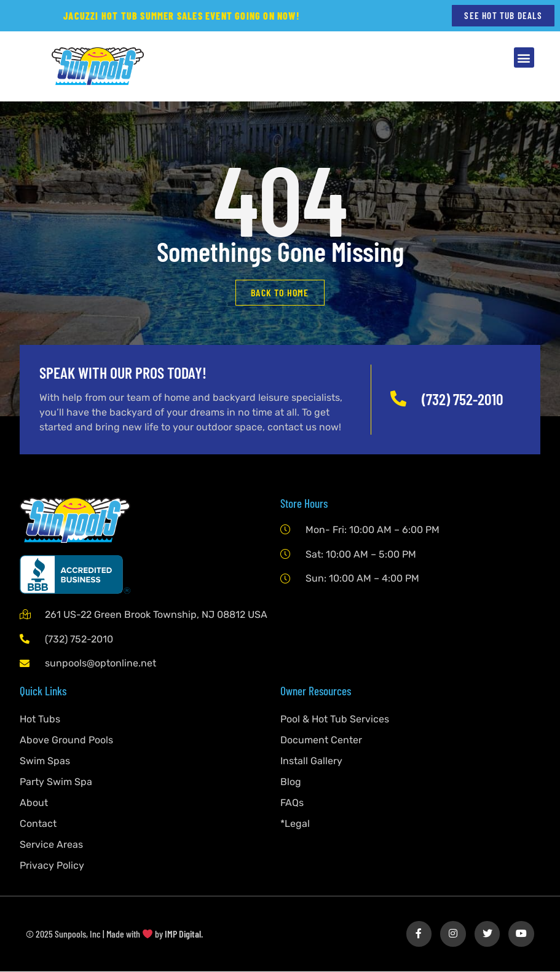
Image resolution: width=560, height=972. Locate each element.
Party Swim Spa (56, 782)
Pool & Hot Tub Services (335, 720)
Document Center (321, 741)
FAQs (292, 803)
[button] (524, 58)
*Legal (295, 824)
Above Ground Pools (66, 741)
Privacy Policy (52, 866)
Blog (291, 782)
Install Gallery (311, 761)
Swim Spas (45, 761)
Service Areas (51, 845)
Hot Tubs (40, 720)
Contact (38, 824)
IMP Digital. (184, 934)
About (34, 803)
